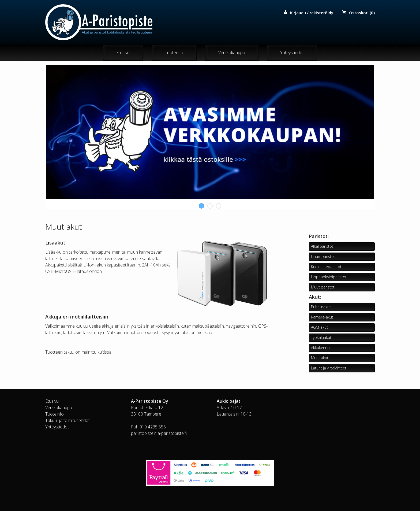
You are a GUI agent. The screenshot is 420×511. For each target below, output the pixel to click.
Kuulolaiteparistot (326, 267)
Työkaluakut (321, 338)
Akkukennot (321, 348)
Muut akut (320, 358)
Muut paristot (323, 287)
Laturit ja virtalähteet (329, 368)
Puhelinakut (321, 307)
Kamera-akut (322, 317)
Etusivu (123, 53)
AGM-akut (319, 327)
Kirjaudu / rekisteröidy (312, 13)
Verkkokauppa (232, 53)
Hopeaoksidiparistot (329, 277)
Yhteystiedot (292, 53)
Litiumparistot (323, 257)
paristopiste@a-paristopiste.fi (159, 433)
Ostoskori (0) (362, 13)
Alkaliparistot (322, 247)
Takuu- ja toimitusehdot (67, 420)
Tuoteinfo (174, 53)
